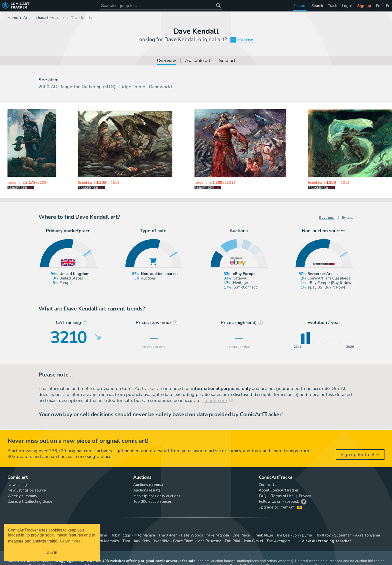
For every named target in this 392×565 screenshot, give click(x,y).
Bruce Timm (183, 541)
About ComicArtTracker (279, 490)
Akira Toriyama (367, 535)
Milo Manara (145, 535)
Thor (126, 541)
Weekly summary (22, 496)
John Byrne (303, 535)
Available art (198, 61)
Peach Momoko (106, 541)
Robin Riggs (121, 535)
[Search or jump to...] (218, 6)
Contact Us (268, 485)
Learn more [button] (70, 541)
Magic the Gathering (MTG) (88, 87)
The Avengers (278, 541)
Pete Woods (192, 535)
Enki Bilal (232, 541)
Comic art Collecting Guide (30, 501)
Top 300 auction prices (152, 501)
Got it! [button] (52, 553)
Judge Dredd (132, 87)
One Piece (241, 535)
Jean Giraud (253, 541)
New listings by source (27, 490)
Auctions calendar (148, 485)
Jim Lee (283, 535)
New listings (18, 485)
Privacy (305, 496)
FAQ (262, 496)
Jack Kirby (142, 541)
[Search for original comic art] (161, 6)
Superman (343, 535)
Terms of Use (282, 496)
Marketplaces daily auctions (157, 496)
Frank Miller (263, 535)
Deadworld (160, 87)
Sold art (227, 61)
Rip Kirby (323, 535)
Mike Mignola (218, 535)
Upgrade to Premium (280, 507)
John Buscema (209, 541)
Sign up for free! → (360, 454)
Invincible (162, 541)
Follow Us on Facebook (279, 501)
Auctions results (147, 490)
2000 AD (48, 87)
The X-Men (168, 535)
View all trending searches (326, 541)
